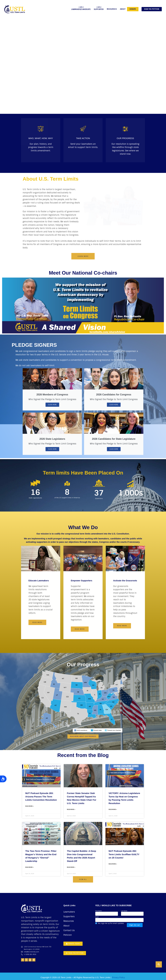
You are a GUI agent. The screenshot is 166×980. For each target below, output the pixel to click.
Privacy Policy (118, 977)
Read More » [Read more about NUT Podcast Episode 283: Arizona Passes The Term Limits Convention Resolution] (29, 806)
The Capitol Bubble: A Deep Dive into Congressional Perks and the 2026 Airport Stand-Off (81, 856)
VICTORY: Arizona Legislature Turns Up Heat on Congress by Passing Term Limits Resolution (124, 798)
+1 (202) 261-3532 (30, 954)
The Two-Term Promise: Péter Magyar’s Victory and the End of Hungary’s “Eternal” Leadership (41, 856)
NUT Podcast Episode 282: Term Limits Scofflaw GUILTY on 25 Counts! (124, 854)
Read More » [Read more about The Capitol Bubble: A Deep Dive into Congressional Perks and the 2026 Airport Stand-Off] (71, 867)
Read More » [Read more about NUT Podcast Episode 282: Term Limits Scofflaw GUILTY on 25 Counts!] (113, 864)
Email (119, 919)
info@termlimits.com (31, 952)
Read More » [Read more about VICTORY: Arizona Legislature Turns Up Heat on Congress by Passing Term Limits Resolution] (113, 809)
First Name (107, 913)
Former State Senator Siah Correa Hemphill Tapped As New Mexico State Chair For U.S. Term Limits (82, 798)
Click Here (52, 405)
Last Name (132, 913)
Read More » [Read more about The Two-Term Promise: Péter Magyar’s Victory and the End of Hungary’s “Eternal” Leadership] (29, 867)
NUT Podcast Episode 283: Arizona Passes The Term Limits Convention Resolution (41, 797)
